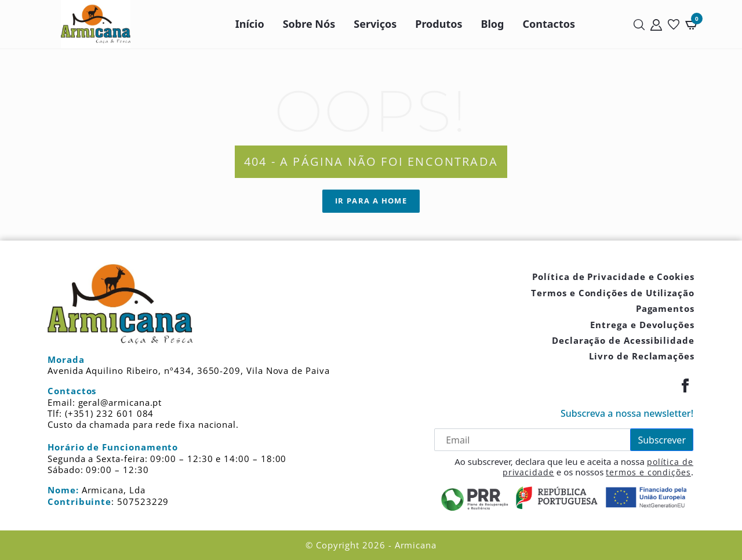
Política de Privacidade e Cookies (613, 277)
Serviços (375, 24)
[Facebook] (685, 386)
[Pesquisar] (639, 24)
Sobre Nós (309, 24)
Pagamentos (665, 308)
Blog (493, 24)
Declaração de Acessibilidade (623, 340)
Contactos (549, 24)
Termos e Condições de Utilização (613, 293)
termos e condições (648, 472)
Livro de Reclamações (642, 356)
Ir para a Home (371, 201)
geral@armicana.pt (120, 402)
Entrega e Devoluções (642, 325)
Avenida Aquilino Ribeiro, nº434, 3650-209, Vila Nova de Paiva (189, 370)
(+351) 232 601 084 (110, 413)
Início (250, 24)
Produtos (439, 24)
